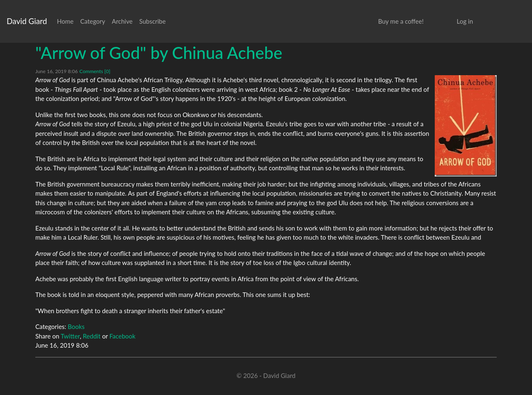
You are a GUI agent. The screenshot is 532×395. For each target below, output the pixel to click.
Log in (465, 21)
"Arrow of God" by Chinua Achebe (159, 53)
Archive (122, 21)
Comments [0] (95, 71)
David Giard (27, 21)
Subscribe (153, 21)
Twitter (70, 336)
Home (65, 21)
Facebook (122, 336)
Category (93, 21)
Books (76, 326)
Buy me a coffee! (401, 21)
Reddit (92, 336)
